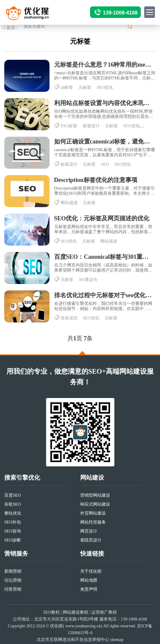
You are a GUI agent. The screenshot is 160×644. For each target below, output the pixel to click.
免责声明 (89, 589)
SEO (105, 164)
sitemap (117, 640)
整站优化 (13, 513)
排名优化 (69, 318)
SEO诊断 (13, 540)
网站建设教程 (76, 612)
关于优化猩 (91, 571)
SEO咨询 (13, 531)
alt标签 (67, 87)
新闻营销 (13, 571)
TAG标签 (69, 126)
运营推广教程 (104, 612)
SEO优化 (105, 87)
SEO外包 (13, 522)
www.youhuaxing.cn (83, 626)
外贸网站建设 (93, 513)
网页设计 (89, 531)
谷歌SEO (13, 504)
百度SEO (13, 495)
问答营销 (13, 589)
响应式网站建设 (95, 504)
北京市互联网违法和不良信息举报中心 (73, 640)
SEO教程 (51, 612)
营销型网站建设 (95, 495)
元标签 (85, 87)
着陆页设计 (91, 540)
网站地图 (89, 580)
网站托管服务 (93, 522)
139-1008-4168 (120, 13)
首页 (11, 28)
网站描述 (69, 203)
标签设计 (91, 126)
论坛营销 (13, 580)
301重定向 (88, 280)
